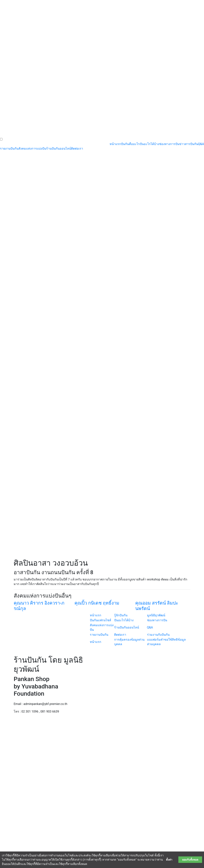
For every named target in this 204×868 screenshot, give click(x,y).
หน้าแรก (115, 144)
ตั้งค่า (169, 860)
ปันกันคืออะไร (130, 144)
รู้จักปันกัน (121, 615)
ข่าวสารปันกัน (189, 144)
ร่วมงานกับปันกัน (158, 635)
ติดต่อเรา (77, 149)
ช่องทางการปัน (169, 144)
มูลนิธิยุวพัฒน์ (156, 615)
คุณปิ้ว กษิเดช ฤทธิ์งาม (97, 603)
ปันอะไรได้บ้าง (149, 144)
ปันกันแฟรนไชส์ (100, 620)
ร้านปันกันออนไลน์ (59, 149)
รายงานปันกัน (9, 149)
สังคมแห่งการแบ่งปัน (32, 149)
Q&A (201, 144)
